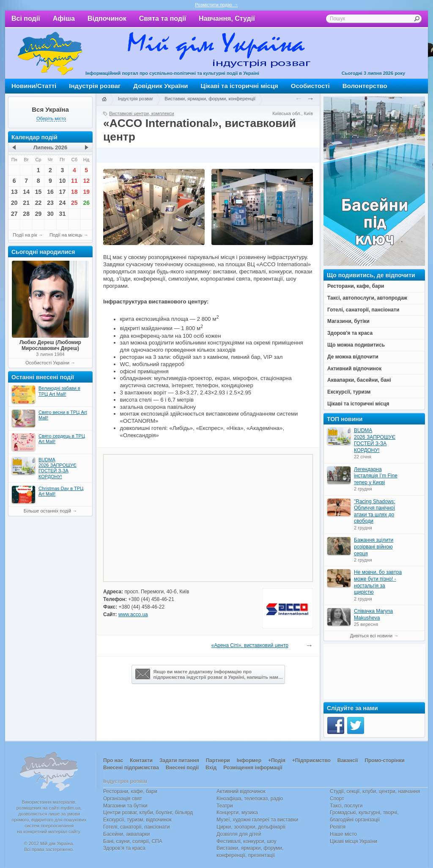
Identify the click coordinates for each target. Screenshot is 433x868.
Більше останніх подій (47, 511)
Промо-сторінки (384, 761)
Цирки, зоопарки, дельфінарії (251, 827)
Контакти (141, 761)
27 (14, 214)
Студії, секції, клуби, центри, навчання (375, 791)
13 (14, 192)
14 (26, 192)
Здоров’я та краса (124, 848)
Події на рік (25, 235)
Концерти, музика (237, 813)
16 (50, 192)
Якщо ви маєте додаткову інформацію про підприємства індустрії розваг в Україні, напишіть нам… (209, 674)
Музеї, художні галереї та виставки (257, 820)
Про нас (113, 761)
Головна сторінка (104, 99)
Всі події (26, 18)
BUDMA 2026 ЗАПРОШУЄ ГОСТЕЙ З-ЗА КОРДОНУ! (375, 440)
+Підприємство (311, 761)
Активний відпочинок (241, 791)
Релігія (338, 827)
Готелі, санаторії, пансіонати (137, 827)
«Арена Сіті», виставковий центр (250, 645)
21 (26, 203)
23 (50, 203)
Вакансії (348, 761)
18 (74, 192)
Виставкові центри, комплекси (142, 113)
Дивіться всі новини (371, 636)
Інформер (249, 761)
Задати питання (179, 761)
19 (86, 192)
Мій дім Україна (50, 53)
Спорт (337, 799)
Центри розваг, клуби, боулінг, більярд (148, 813)
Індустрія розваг (95, 86)
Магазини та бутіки (125, 806)
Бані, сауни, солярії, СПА (133, 841)
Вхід (211, 768)
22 (38, 203)
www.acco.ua (133, 614)
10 (63, 181)
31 (63, 214)
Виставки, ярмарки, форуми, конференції (210, 99)
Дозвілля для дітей (239, 834)
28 (26, 214)
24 (63, 203)
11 (74, 181)
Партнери (218, 761)
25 (74, 203)
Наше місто (343, 834)
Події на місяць (66, 235)
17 (63, 192)
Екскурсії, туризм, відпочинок (137, 820)
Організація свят (123, 799)
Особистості (310, 86)
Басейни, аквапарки (127, 834)
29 (38, 214)
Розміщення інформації (253, 768)
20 (14, 203)
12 (86, 181)
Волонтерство (365, 86)
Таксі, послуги (346, 806)
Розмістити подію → (216, 5)
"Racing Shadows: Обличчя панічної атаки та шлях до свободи (375, 511)
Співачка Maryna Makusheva (373, 614)
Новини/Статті (34, 86)
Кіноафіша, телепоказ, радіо (250, 799)
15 (38, 192)
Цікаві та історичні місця (240, 86)
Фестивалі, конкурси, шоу (246, 841)
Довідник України (160, 86)
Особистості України (47, 363)
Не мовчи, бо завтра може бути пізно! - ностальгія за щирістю (378, 582)
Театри (225, 806)
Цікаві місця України (354, 841)
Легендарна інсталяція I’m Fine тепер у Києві (376, 476)
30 (50, 214)
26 (86, 203)
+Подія (277, 761)
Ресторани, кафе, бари (130, 791)
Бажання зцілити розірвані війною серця (374, 547)
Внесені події (182, 768)
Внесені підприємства (131, 768)
